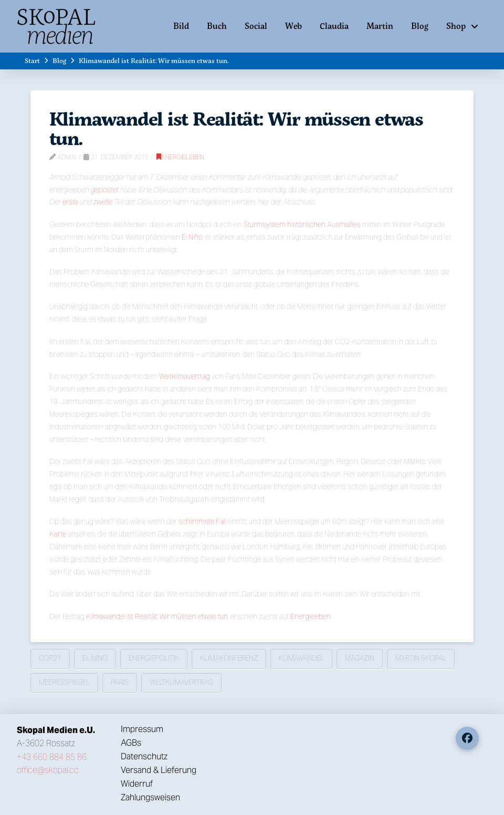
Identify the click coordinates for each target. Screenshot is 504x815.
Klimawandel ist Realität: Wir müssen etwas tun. (157, 616)
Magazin (360, 658)
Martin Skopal (421, 658)
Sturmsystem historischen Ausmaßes (302, 224)
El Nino (95, 658)
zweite (103, 202)
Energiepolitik (154, 658)
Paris (120, 682)
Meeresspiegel (64, 682)
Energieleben (180, 157)
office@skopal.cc (48, 770)
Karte (58, 534)
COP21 (50, 658)
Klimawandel (301, 658)
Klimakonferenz (229, 658)
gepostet (105, 190)
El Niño (192, 237)
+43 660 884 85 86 (52, 757)
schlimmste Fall (202, 521)
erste (70, 202)
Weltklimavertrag (185, 376)
